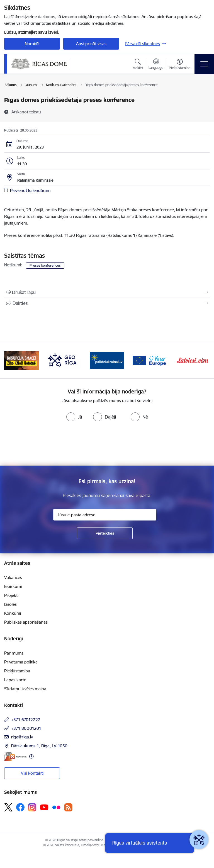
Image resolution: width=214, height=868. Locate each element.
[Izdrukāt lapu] (107, 292)
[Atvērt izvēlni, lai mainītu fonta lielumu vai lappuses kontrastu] (180, 65)
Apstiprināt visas (91, 44)
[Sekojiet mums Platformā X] (8, 807)
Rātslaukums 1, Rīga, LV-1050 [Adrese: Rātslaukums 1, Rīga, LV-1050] (39, 746)
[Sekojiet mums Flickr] (56, 807)
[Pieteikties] (105, 533)
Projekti (11, 595)
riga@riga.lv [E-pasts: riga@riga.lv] (22, 737)
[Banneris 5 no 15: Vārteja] (150, 360)
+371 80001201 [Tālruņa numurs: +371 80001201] (26, 728)
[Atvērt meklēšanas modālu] (138, 65)
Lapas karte (15, 680)
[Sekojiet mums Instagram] (32, 807)
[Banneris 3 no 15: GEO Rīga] (64, 360)
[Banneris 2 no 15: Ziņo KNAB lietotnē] (21, 360)
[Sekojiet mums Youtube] (44, 807)
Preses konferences (45, 265)
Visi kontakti (32, 773)
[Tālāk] (203, 360)
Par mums (14, 653)
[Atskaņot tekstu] (26, 112)
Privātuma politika (21, 662)
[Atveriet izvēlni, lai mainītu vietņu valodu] (156, 65)
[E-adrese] (15, 756)
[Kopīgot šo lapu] (107, 303)
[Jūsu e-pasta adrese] (105, 515)
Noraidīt (32, 44)
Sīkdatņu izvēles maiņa (25, 689)
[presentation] (47, 445)
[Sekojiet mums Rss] (68, 807)
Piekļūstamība (17, 671)
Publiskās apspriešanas (26, 622)
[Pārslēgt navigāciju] (204, 64)
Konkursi (13, 613)
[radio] (74, 417)
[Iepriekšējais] (11, 360)
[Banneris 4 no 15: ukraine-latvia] (107, 360)
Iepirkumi (13, 586)
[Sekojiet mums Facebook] (20, 807)
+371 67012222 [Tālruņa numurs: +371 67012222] (26, 720)
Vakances (13, 578)
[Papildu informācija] (31, 756)
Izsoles (10, 604)
